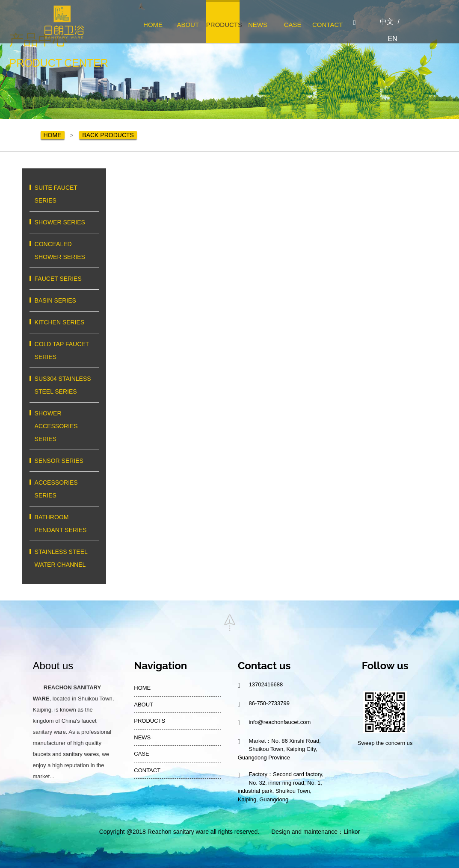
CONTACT (327, 25)
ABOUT (188, 25)
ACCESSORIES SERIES (64, 489)
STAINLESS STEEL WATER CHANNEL (64, 558)
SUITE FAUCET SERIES (64, 194)
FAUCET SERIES (64, 279)
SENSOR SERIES (64, 461)
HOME (153, 25)
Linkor (352, 832)
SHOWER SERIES (64, 222)
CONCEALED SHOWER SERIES (64, 250)
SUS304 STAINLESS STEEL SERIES (64, 385)
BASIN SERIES (64, 300)
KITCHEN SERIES (64, 322)
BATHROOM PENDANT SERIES (64, 524)
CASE (293, 25)
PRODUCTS (223, 25)
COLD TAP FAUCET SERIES (64, 350)
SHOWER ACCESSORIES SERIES (64, 426)
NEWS (258, 25)
